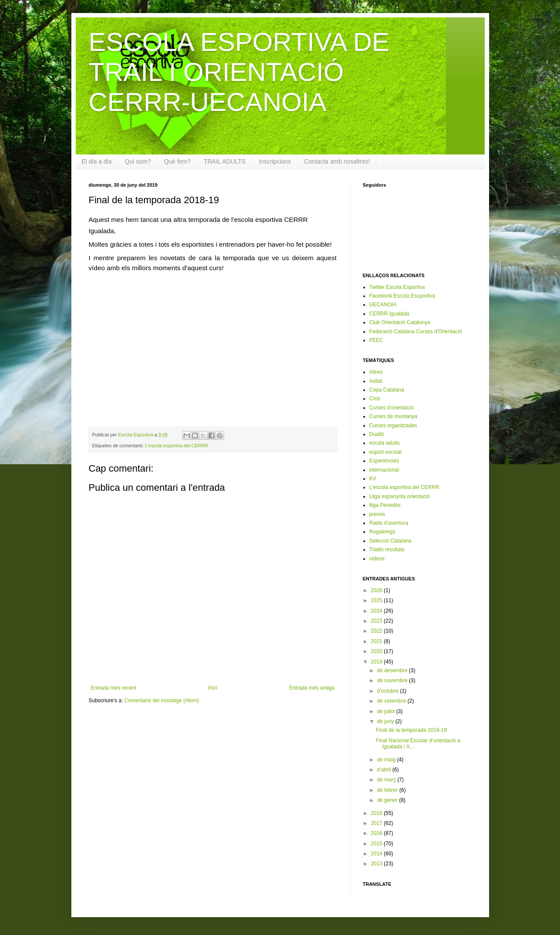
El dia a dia (97, 161)
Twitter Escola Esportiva (397, 287)
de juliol (386, 711)
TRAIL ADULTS (225, 161)
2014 (377, 854)
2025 (377, 600)
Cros (375, 399)
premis (377, 514)
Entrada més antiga (312, 688)
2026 (377, 590)
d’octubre (388, 691)
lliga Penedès (385, 505)
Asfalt (376, 381)
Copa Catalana (387, 390)
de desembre (393, 670)
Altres (376, 372)
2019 (377, 662)
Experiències (384, 461)
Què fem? (177, 161)
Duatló (377, 434)
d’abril (384, 770)
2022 (377, 631)
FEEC (376, 340)
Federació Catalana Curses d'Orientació (416, 332)
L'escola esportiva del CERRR (176, 446)
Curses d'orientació (392, 408)
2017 (377, 823)
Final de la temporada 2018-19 (411, 730)
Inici (213, 688)
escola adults (385, 443)
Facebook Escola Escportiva (402, 296)
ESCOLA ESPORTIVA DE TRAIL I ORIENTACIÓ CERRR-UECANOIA (239, 72)
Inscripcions (275, 161)
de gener (388, 800)
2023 (377, 621)
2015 (377, 844)
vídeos (377, 559)
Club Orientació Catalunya (400, 322)
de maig (387, 760)
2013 (377, 864)
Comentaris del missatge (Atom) (162, 700)
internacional (384, 470)
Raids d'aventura (389, 523)
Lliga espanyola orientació (400, 496)
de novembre (393, 680)
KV (373, 479)
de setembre (392, 701)
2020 (377, 651)
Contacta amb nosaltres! (337, 161)
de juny (386, 721)
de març (387, 780)
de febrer (388, 790)
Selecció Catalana (391, 541)
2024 (377, 611)
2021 (377, 641)
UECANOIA (383, 305)
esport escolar (386, 452)
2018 (377, 813)
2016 (377, 833)
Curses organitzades (393, 426)
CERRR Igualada (389, 314)
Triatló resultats (387, 550)
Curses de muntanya (394, 416)
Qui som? (138, 161)
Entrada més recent (114, 688)
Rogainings (382, 532)
